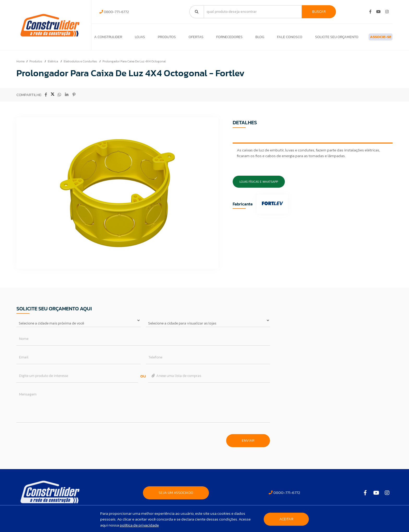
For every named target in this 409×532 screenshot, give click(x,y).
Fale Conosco (277, 38)
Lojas (138, 38)
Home (20, 64)
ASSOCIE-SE (372, 38)
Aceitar (286, 519)
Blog (249, 38)
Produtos (163, 38)
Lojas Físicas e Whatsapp (259, 184)
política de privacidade (139, 525)
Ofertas (190, 38)
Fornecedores (221, 38)
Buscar (319, 12)
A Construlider (108, 38)
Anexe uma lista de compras (176, 378)
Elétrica (53, 64)
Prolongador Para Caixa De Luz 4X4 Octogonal (134, 64)
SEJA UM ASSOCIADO (176, 495)
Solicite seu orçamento (322, 38)
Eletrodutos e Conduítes (81, 64)
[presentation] (56, 441)
